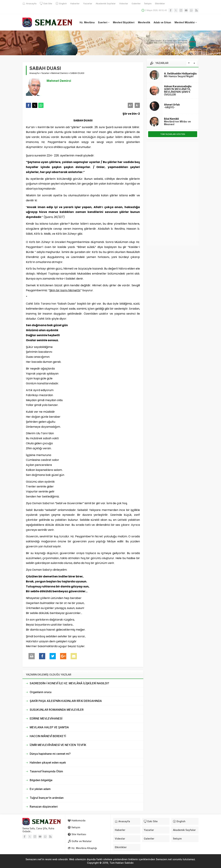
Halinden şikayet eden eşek (48, 763)
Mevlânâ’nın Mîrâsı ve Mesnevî (177, 123)
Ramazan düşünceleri (44, 807)
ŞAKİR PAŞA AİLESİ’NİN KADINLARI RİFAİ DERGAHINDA (66, 701)
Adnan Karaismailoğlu (178, 86)
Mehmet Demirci (60, 73)
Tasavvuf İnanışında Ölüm (46, 771)
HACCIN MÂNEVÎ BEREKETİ (48, 736)
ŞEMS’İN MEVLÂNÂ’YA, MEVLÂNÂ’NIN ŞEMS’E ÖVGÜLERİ (177, 92)
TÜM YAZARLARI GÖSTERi (173, 134)
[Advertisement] (173, 194)
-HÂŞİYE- (170, 107)
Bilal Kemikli (171, 119)
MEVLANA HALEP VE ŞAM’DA (49, 727)
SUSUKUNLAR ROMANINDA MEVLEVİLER (57, 710)
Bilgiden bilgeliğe (41, 780)
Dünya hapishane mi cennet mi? (50, 754)
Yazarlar (45, 73)
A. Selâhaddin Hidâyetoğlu (180, 73)
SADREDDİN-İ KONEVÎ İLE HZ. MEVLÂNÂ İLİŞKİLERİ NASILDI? (69, 683)
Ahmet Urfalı (172, 105)
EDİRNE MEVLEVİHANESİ (46, 718)
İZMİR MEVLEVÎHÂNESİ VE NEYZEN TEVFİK (58, 745)
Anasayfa (34, 73)
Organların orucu (41, 692)
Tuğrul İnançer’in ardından (47, 798)
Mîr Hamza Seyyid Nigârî (179, 76)
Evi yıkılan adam (40, 789)
